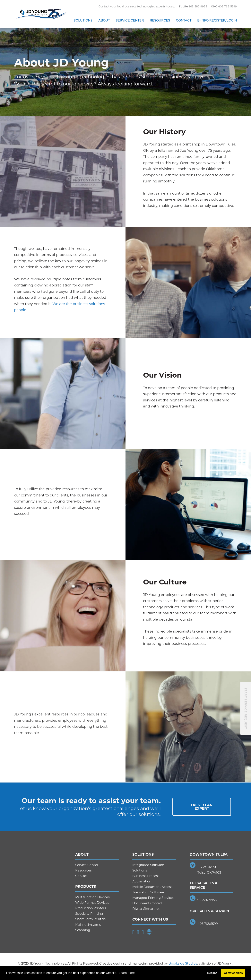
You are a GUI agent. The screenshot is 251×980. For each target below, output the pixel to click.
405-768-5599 (228, 6)
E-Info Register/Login (217, 20)
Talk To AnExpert (202, 807)
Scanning (83, 930)
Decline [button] (212, 973)
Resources (160, 20)
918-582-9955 (198, 6)
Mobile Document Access (152, 887)
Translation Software (148, 892)
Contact (184, 20)
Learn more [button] (127, 973)
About (104, 20)
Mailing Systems (88, 925)
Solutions (83, 20)
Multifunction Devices (92, 897)
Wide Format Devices (92, 903)
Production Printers (91, 908)
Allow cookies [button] (233, 973)
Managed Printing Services (153, 898)
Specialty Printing (89, 914)
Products (86, 887)
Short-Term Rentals (90, 919)
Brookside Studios (183, 963)
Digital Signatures (146, 909)
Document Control (147, 903)
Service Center (130, 20)
